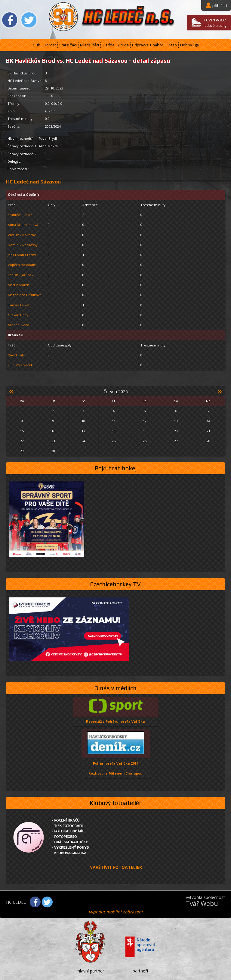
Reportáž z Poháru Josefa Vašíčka (115, 721)
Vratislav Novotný (22, 235)
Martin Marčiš (19, 285)
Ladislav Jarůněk (21, 275)
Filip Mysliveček (20, 365)
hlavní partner (91, 971)
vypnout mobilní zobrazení (116, 912)
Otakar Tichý (18, 315)
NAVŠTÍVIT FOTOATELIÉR (116, 867)
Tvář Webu (202, 903)
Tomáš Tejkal (18, 305)
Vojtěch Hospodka (22, 265)
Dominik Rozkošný (23, 245)
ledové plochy (215, 22)
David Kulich (18, 355)
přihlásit (220, 5)
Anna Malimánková (23, 225)
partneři (140, 971)
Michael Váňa (18, 325)
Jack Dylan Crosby (22, 255)
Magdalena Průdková (25, 295)
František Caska (20, 215)
